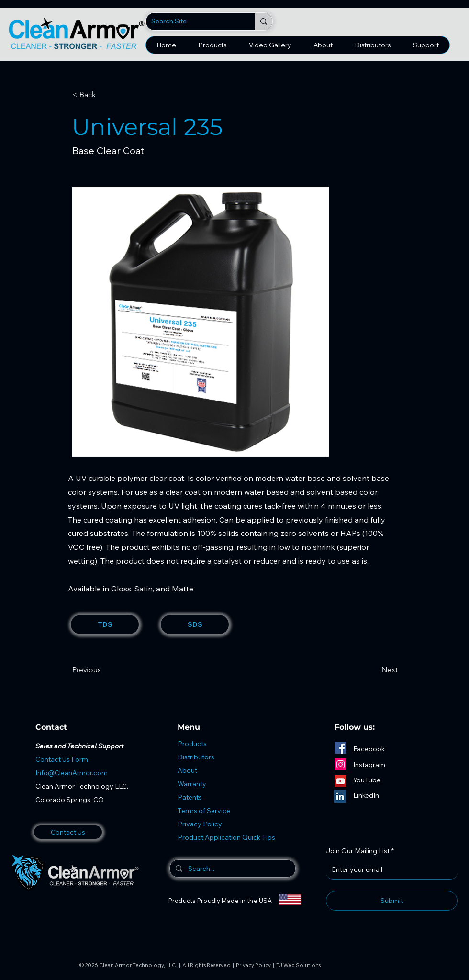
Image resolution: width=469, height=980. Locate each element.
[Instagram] (341, 764)
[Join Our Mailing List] (389, 869)
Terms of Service (204, 811)
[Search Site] (193, 22)
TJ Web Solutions (298, 965)
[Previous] (104, 670)
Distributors (196, 757)
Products (192, 744)
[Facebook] (341, 748)
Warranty (192, 784)
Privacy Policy (200, 824)
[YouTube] (341, 781)
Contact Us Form (62, 759)
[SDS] (195, 624)
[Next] (374, 670)
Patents (190, 797)
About (187, 770)
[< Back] (104, 95)
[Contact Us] (68, 832)
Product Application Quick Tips (226, 837)
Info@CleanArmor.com (72, 773)
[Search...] (232, 869)
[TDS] (105, 624)
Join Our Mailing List (360, 851)
